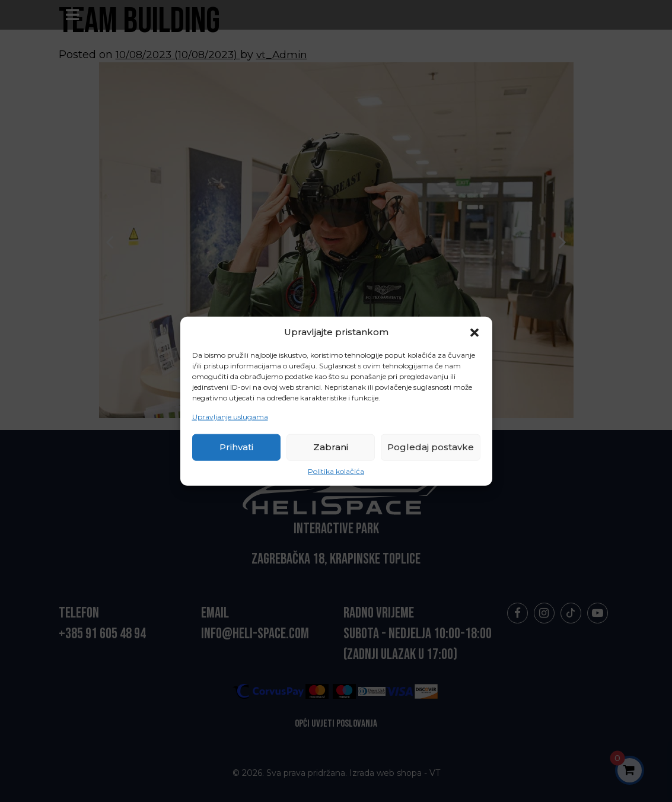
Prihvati (236, 447)
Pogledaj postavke (431, 447)
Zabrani (331, 447)
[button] (474, 332)
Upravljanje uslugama (230, 417)
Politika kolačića (336, 471)
